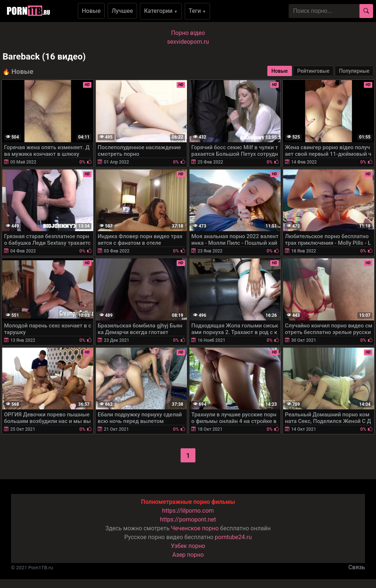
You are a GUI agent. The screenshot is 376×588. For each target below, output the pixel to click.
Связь (357, 567)
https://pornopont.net (188, 519)
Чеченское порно (195, 528)
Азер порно (188, 555)
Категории (161, 11)
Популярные (354, 71)
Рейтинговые (313, 71)
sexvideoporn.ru (188, 42)
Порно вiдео (188, 33)
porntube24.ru (233, 537)
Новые (91, 11)
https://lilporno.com (188, 511)
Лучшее (122, 11)
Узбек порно (188, 546)
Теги (197, 11)
